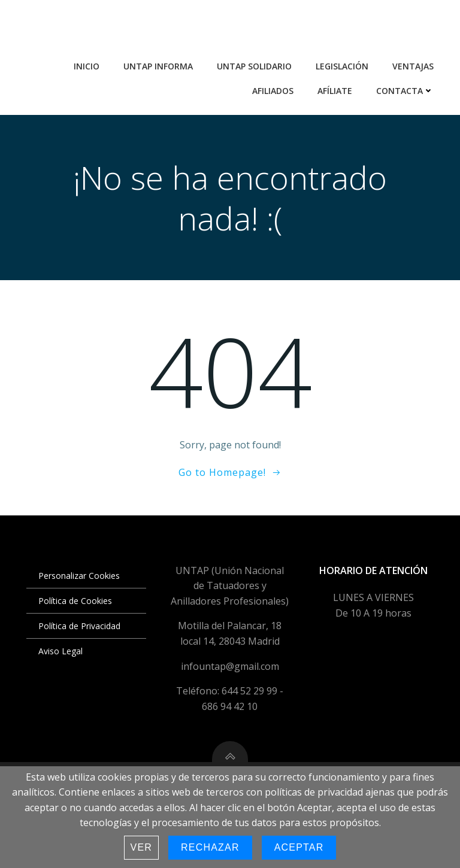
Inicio (87, 66)
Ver (142, 847)
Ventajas (413, 66)
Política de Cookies (75, 601)
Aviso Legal (60, 651)
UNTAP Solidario (254, 66)
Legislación (342, 66)
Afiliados (273, 91)
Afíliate (335, 91)
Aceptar (299, 847)
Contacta (405, 91)
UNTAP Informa (158, 66)
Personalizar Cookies (79, 576)
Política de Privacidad (79, 626)
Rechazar (210, 847)
